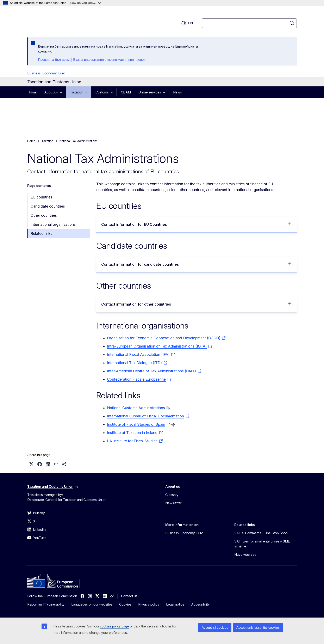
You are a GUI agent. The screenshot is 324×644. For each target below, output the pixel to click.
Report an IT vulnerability (46, 604)
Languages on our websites (92, 604)
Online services (150, 92)
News (177, 92)
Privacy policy (149, 604)
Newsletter (173, 503)
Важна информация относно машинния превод (109, 60)
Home (32, 92)
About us (51, 92)
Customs (102, 92)
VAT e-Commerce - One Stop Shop (261, 533)
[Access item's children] (62, 92)
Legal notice (175, 604)
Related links (41, 234)
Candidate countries (48, 206)
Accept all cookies (215, 628)
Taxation (77, 92)
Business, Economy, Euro (46, 73)
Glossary (172, 495)
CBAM (126, 92)
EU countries (41, 197)
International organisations (53, 224)
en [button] (187, 23)
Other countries (44, 215)
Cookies (125, 604)
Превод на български (54, 60)
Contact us (129, 596)
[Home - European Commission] (61, 21)
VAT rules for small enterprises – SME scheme (262, 544)
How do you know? (85, 3)
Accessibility (200, 604)
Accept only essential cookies (258, 628)
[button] (31, 464)
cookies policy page (114, 626)
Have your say (245, 554)
